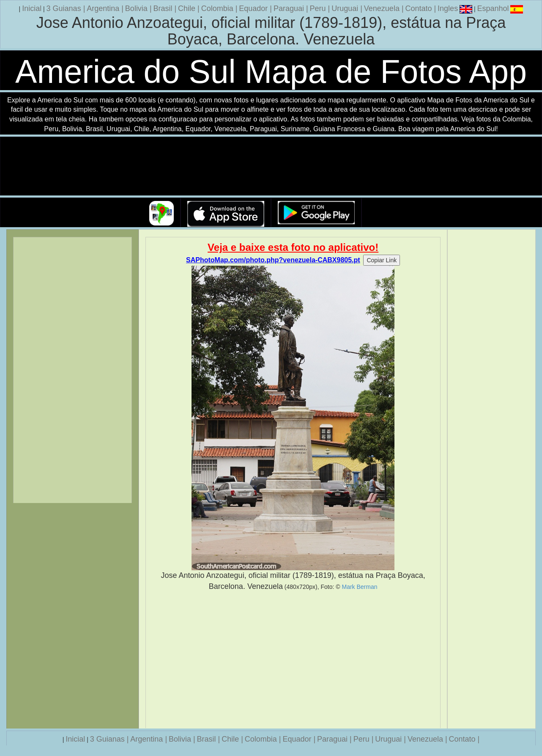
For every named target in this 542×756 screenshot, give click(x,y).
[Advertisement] (293, 660)
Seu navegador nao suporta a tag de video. (271, 166)
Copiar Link (382, 260)
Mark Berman (359, 587)
